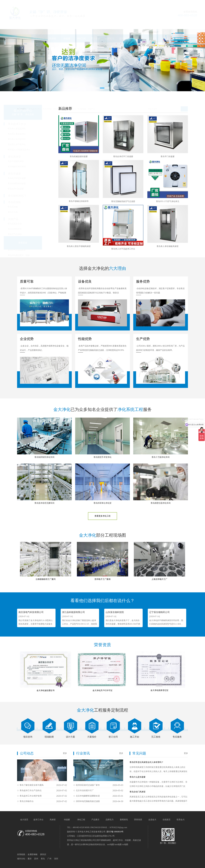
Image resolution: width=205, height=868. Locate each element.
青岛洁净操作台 (27, 801)
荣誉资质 (138, 25)
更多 (65, 753)
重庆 (30, 859)
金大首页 (24, 820)
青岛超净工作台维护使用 (31, 796)
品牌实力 (110, 25)
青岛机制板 (26, 207)
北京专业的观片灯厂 (85, 790)
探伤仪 (43, 854)
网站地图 (171, 3)
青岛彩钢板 (82, 95)
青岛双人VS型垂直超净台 (32, 150)
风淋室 (53, 25)
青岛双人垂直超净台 (30, 134)
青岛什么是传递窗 (138, 777)
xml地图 (110, 844)
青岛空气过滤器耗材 (30, 250)
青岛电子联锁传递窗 (30, 178)
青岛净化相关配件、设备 (32, 255)
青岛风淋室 (47, 95)
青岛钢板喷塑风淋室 (30, 167)
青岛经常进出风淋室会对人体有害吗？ (146, 762)
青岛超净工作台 (35, 95)
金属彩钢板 (33, 854)
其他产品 (91, 95)
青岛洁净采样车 (28, 229)
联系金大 (181, 25)
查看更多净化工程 (102, 516)
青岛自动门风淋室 (138, 792)
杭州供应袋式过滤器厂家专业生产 (88, 786)
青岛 (43, 859)
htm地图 (118, 844)
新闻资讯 (124, 25)
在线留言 (167, 25)
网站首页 (24, 25)
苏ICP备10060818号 (115, 832)
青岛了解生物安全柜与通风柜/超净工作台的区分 (32, 786)
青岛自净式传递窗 (29, 189)
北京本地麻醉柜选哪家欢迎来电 (88, 797)
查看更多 (36, 243)
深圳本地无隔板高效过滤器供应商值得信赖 (88, 802)
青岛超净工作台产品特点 (31, 790)
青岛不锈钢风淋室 (29, 161)
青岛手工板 (26, 212)
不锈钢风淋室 (105, 840)
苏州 (36, 859)
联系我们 (182, 3)
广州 (49, 859)
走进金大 (152, 25)
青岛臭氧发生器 (28, 224)
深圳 (56, 859)
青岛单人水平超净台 (30, 139)
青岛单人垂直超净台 (30, 129)
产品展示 (95, 25)
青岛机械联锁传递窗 (30, 184)
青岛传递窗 (58, 95)
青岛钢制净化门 (70, 95)
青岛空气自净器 (28, 234)
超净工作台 (38, 25)
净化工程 (81, 25)
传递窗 (67, 25)
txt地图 (125, 844)
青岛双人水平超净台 (30, 144)
